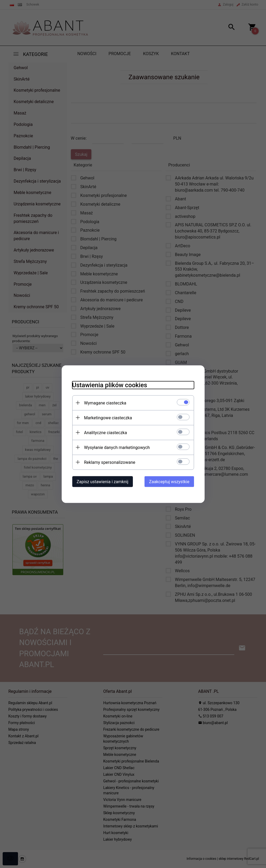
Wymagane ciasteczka (105, 403)
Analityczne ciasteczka (106, 432)
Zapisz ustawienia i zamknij (103, 481)
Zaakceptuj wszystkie (169, 481)
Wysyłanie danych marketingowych (117, 447)
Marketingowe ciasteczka (108, 418)
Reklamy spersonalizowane (110, 462)
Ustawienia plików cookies (110, 385)
